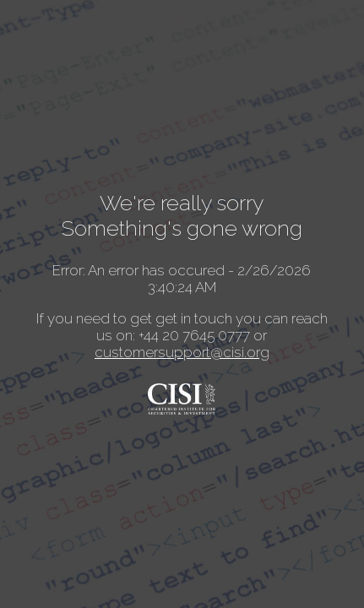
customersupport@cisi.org (182, 352)
